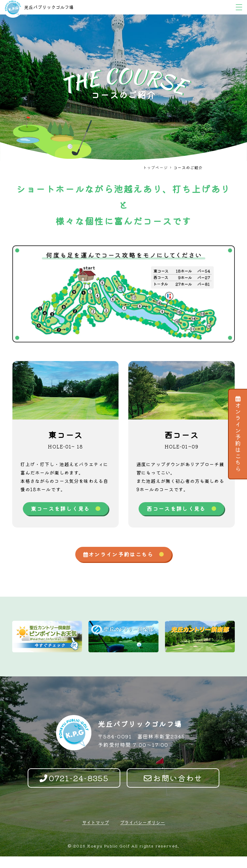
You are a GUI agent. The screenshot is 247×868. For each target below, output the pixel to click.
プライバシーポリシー (142, 834)
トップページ (155, 167)
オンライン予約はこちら (238, 434)
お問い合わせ (173, 789)
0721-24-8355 (74, 789)
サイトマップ (96, 834)
